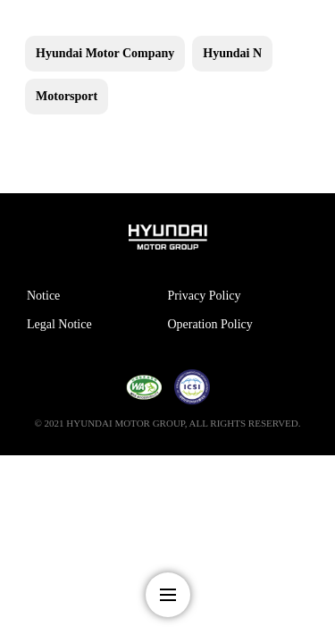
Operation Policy (210, 324)
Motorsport (67, 96)
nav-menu (168, 595)
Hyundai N (232, 53)
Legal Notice (59, 324)
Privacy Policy (205, 296)
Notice (43, 296)
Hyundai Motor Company (105, 53)
